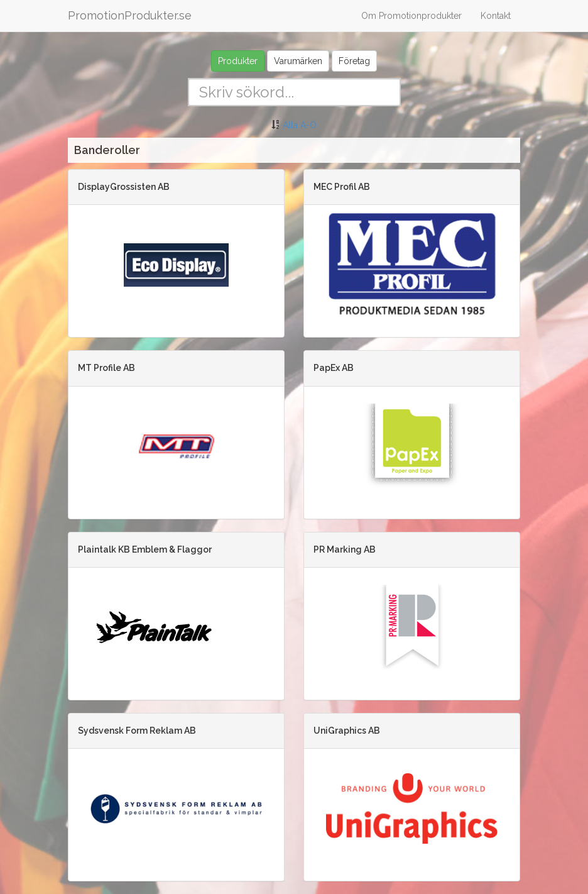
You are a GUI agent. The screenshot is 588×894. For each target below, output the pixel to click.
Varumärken (298, 61)
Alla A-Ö (300, 125)
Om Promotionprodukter (411, 16)
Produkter (238, 61)
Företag (354, 61)
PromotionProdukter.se (130, 15)
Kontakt (496, 16)
